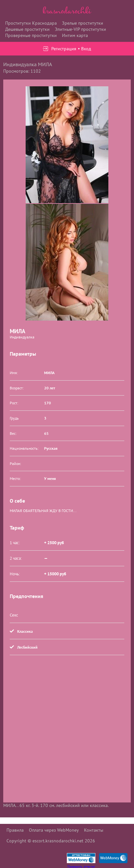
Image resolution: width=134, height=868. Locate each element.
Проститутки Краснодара (31, 23)
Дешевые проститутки (27, 29)
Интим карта (75, 35)
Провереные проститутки (31, 35)
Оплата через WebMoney (54, 830)
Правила (15, 830)
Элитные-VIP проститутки (80, 29)
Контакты (94, 830)
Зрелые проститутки (83, 23)
